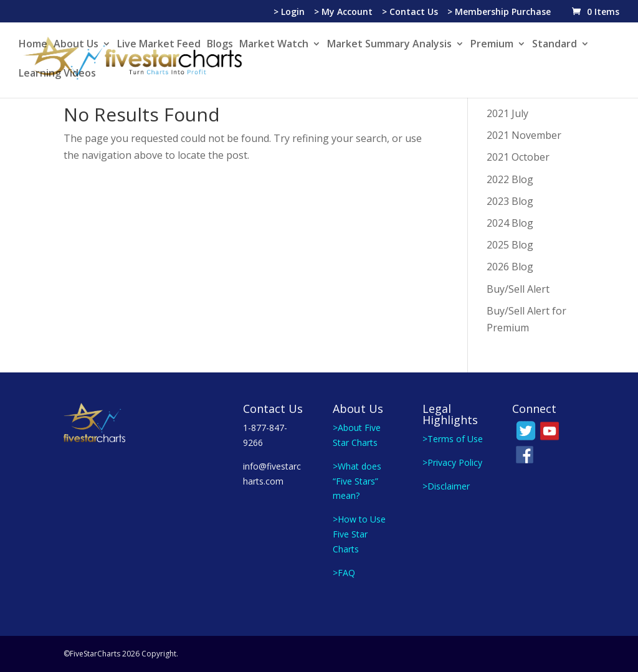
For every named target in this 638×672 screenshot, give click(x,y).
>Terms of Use (453, 439)
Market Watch (274, 45)
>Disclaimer (446, 486)
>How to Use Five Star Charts (359, 534)
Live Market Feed (159, 45)
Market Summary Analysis (389, 45)
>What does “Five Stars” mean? (357, 481)
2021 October (518, 157)
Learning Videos (57, 74)
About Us (76, 45)
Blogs (220, 45)
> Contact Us (410, 12)
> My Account (343, 12)
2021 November (524, 135)
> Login (289, 12)
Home (33, 45)
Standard (555, 45)
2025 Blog (510, 245)
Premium (492, 45)
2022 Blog (510, 179)
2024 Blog (510, 223)
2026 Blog (510, 267)
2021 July (507, 113)
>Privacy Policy (452, 462)
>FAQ (344, 573)
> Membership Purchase (499, 12)
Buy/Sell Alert (518, 289)
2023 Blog (510, 201)
